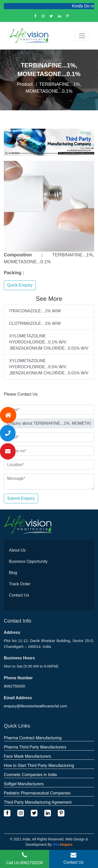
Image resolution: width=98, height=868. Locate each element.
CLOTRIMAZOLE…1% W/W (35, 323)
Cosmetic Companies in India (30, 775)
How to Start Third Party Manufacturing (39, 765)
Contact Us (19, 595)
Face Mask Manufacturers (27, 756)
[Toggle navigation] (82, 36)
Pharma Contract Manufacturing (33, 738)
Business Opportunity (28, 561)
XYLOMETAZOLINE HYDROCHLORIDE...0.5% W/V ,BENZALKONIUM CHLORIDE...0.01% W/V (49, 367)
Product (25, 84)
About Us (17, 550)
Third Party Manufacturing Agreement (38, 802)
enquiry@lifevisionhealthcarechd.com (36, 706)
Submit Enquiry (21, 498)
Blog (13, 573)
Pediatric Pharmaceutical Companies (37, 793)
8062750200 (14, 686)
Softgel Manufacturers (24, 784)
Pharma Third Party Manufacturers (35, 747)
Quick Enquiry (20, 285)
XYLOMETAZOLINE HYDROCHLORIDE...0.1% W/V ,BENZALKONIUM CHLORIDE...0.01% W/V (49, 342)
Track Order (20, 584)
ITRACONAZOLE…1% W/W (35, 311)
